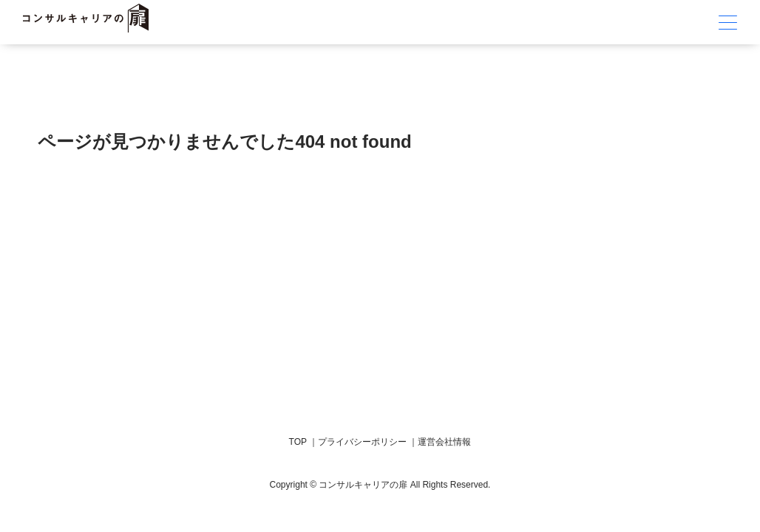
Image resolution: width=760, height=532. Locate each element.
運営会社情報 (444, 442)
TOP (298, 442)
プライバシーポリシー (362, 442)
